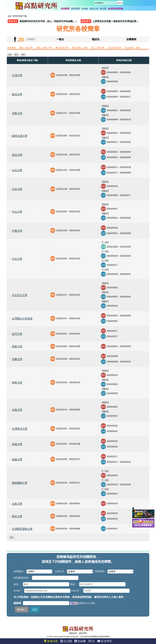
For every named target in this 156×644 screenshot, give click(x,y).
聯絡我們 (73, 633)
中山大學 (17, 212)
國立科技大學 (62, 48)
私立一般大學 (98, 48)
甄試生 (96, 39)
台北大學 (17, 170)
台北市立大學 (20, 295)
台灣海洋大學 (20, 429)
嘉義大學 (17, 459)
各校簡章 (65, 9)
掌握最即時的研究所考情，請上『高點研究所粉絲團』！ (48, 21)
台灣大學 (17, 75)
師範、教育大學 (44, 48)
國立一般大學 (26, 48)
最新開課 (75, 9)
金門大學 (17, 334)
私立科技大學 (115, 48)
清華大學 (17, 113)
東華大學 (17, 382)
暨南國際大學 (20, 483)
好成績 (85, 9)
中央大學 (17, 189)
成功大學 (17, 155)
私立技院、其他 (132, 48)
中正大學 (17, 259)
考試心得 (94, 9)
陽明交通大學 (20, 136)
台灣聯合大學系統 (22, 318)
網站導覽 (83, 633)
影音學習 (105, 641)
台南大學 (17, 410)
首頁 (10, 16)
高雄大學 (17, 444)
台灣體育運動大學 (22, 529)
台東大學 (17, 504)
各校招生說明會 (115, 9)
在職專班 (131, 39)
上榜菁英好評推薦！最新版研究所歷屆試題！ (116, 21)
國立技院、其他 (80, 48)
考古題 (103, 9)
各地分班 (51, 641)
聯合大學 (17, 516)
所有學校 (11, 48)
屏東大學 (17, 346)
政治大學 (17, 94)
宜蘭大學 (17, 359)
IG (92, 641)
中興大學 (17, 231)
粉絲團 (80, 641)
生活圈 (66, 641)
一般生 (60, 39)
